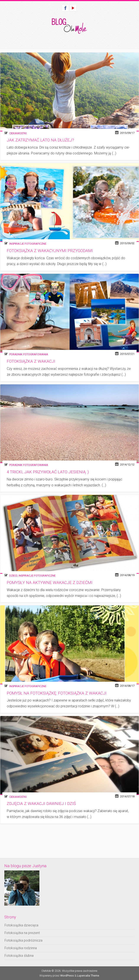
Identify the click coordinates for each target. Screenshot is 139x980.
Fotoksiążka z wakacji (31, 361)
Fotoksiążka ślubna (19, 956)
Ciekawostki (18, 133)
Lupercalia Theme (88, 976)
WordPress (67, 976)
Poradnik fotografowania (29, 354)
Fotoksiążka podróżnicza (23, 940)
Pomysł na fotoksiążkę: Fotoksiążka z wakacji (57, 693)
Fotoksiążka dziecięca (21, 925)
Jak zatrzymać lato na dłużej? (40, 140)
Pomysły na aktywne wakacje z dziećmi (50, 583)
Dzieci (13, 576)
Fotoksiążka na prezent (22, 933)
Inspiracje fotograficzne (28, 244)
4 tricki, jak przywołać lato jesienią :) (48, 472)
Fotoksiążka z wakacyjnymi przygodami (50, 251)
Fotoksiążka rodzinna (21, 948)
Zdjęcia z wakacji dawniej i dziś (41, 804)
